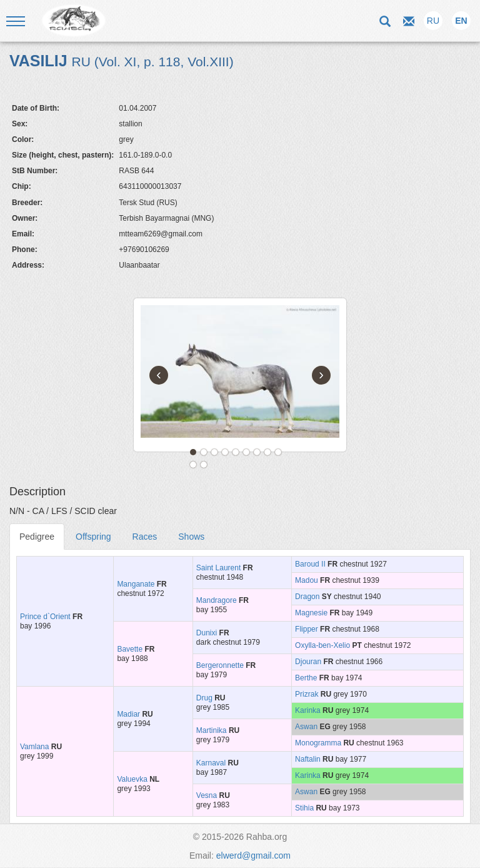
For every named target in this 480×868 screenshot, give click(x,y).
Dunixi (207, 633)
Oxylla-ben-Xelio (322, 645)
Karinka (308, 710)
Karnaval (211, 763)
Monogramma (318, 743)
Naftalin (308, 759)
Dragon (307, 597)
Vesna (207, 795)
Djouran (308, 662)
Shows (191, 537)
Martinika (212, 730)
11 (204, 465)
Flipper (307, 629)
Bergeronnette (220, 665)
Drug (204, 698)
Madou (307, 580)
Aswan (306, 727)
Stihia (304, 808)
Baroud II (310, 564)
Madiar (128, 714)
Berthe (306, 678)
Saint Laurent (218, 568)
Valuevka (132, 779)
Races (145, 537)
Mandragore (217, 600)
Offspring (93, 537)
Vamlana (34, 747)
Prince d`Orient (45, 617)
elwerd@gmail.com (253, 855)
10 (193, 465)
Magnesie (311, 613)
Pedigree (37, 537)
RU (433, 21)
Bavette (130, 649)
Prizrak (307, 694)
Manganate (136, 584)
